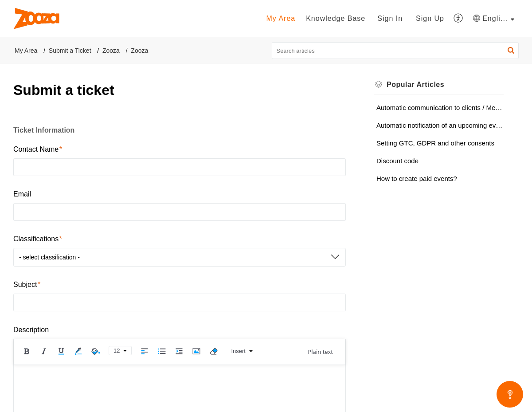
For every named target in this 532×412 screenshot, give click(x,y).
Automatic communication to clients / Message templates (440, 108)
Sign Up (430, 18)
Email (22, 194)
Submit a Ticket (70, 51)
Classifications (38, 239)
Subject (27, 284)
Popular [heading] (415, 84)
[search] (395, 51)
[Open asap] (510, 394)
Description (31, 330)
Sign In (390, 18)
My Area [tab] (281, 18)
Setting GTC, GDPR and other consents (435, 143)
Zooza (111, 51)
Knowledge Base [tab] (336, 18)
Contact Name (38, 149)
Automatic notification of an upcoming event (440, 125)
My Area (26, 51)
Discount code (397, 161)
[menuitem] (390, 19)
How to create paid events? (417, 179)
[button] (459, 19)
